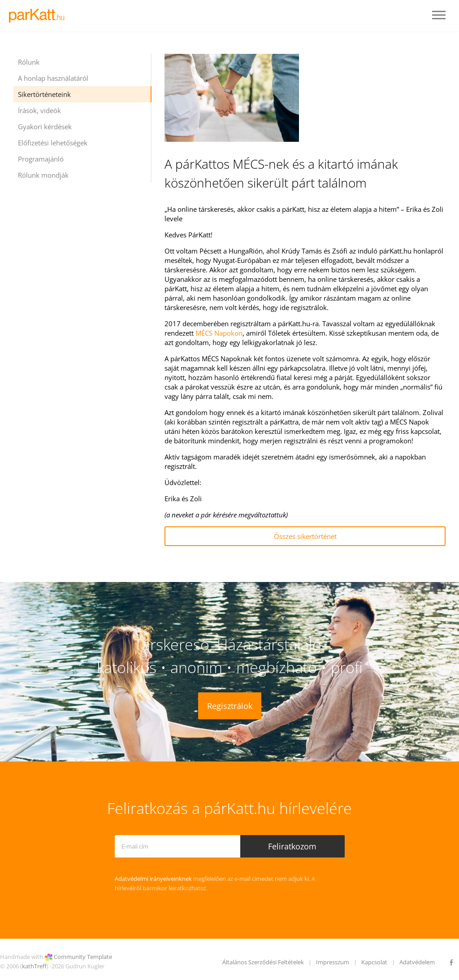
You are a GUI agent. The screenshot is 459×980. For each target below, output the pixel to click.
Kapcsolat (374, 962)
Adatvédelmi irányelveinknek (153, 879)
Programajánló (41, 159)
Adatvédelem (417, 962)
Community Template (83, 957)
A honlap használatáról (53, 78)
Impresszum (333, 962)
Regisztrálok (230, 706)
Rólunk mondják (43, 175)
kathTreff (34, 966)
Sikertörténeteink (44, 94)
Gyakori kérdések (45, 127)
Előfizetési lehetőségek (53, 143)
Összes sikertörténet (305, 536)
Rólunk (29, 62)
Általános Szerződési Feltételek (263, 962)
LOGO (39, 16)
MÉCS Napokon (219, 333)
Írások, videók (39, 110)
